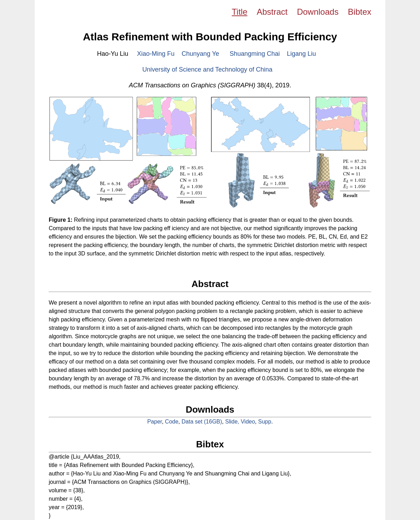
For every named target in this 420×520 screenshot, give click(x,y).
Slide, (233, 422)
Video (248, 422)
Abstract (272, 12)
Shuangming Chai (255, 54)
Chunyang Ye (200, 54)
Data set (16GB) (202, 422)
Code (172, 422)
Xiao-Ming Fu (156, 54)
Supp (265, 422)
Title (239, 12)
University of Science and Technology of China (207, 69)
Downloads (318, 12)
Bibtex (360, 12)
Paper (155, 422)
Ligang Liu (301, 54)
